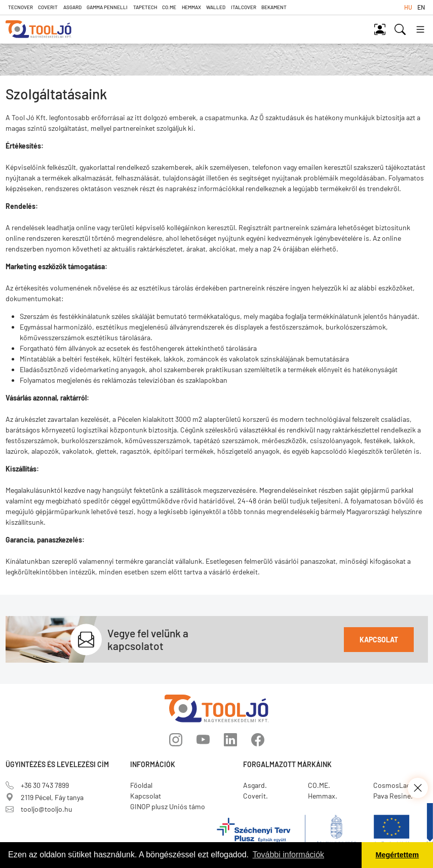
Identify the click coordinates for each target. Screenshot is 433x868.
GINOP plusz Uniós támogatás (176, 806)
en (421, 7)
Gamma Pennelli (107, 7)
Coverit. (255, 796)
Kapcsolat (379, 640)
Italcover (244, 7)
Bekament (274, 7)
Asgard (72, 7)
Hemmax (191, 7)
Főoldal (141, 785)
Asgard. (255, 785)
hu (408, 7)
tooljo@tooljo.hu (39, 809)
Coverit (48, 7)
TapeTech (145, 7)
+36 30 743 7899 (37, 785)
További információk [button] (288, 855)
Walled (216, 7)
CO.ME (169, 7)
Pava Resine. (393, 796)
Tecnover (21, 7)
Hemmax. (323, 796)
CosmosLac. (393, 785)
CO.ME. (319, 785)
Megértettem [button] (398, 855)
